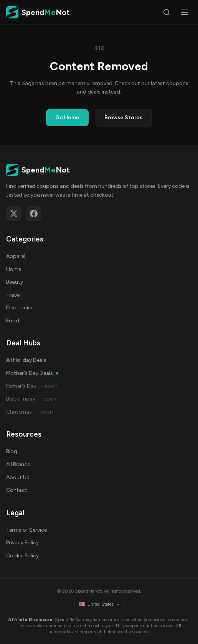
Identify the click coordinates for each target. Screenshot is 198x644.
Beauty (15, 282)
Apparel (16, 256)
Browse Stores (123, 117)
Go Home (67, 117)
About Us (18, 477)
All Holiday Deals (26, 360)
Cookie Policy (22, 556)
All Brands (18, 464)
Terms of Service (26, 530)
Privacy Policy (22, 543)
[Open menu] (184, 12)
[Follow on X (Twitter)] (14, 214)
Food (13, 321)
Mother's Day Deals (32, 373)
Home (14, 269)
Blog (12, 451)
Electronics (20, 308)
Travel (13, 295)
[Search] (167, 12)
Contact (17, 490)
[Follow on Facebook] (34, 214)
